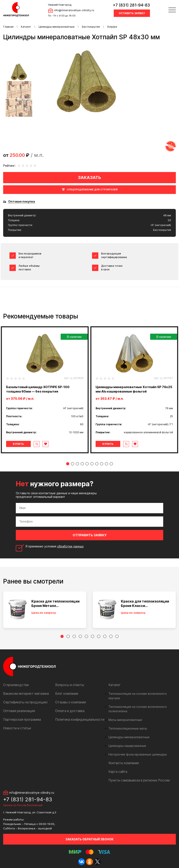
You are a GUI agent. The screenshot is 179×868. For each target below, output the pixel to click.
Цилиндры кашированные (126, 741)
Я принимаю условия (55, 546)
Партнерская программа (21, 720)
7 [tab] (97, 464)
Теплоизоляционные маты (127, 724)
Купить (21, 444)
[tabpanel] (45, 390)
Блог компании (66, 694)
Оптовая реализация (18, 711)
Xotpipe (112, 27)
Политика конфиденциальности (78, 720)
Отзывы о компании (70, 702)
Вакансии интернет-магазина (25, 694)
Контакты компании (123, 759)
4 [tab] (82, 464)
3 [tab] (77, 464)
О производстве (15, 685)
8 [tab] (102, 464)
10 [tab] (111, 464)
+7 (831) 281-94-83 (131, 5)
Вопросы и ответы (69, 685)
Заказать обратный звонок (89, 835)
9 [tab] (106, 464)
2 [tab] (73, 464)
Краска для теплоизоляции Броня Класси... (145, 603)
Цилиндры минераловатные (57, 27)
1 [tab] (68, 464)
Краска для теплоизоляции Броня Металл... (55, 603)
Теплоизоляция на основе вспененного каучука (141, 694)
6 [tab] (92, 464)
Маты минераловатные (124, 715)
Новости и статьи (16, 728)
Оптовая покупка (22, 202)
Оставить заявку (132, 13)
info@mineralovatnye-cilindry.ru (74, 10)
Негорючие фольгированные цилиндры (136, 750)
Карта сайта (117, 767)
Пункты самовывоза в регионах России (137, 776)
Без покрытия (91, 27)
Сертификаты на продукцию (24, 702)
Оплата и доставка (69, 711)
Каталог (26, 27)
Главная (8, 27)
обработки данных (71, 546)
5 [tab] (87, 464)
